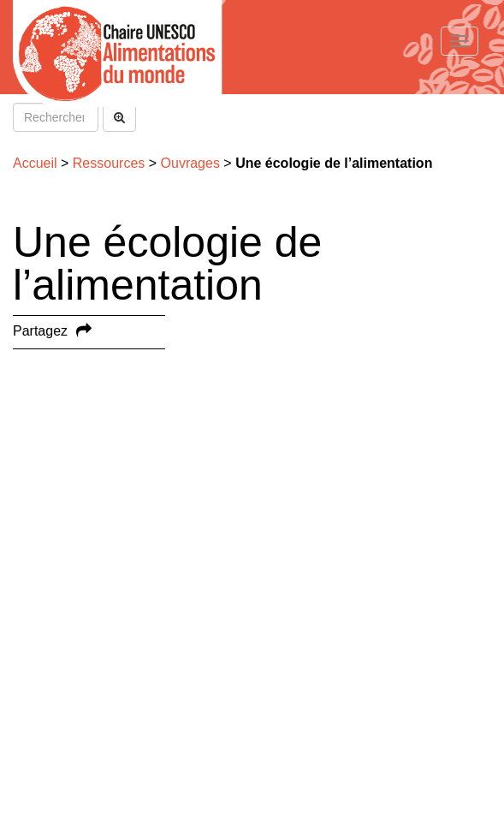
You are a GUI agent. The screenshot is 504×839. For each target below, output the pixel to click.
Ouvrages (190, 163)
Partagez (40, 331)
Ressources (109, 163)
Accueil (35, 163)
